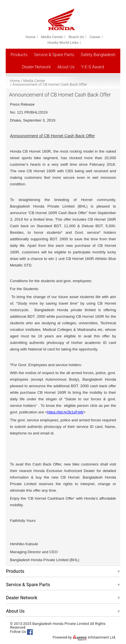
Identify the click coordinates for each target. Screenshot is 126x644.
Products (19, 55)
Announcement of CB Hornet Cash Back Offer (50, 84)
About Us (66, 67)
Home (31, 37)
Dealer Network (37, 67)
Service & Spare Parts (54, 55)
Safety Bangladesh (98, 55)
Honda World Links (63, 43)
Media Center (52, 37)
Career (95, 37)
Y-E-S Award (92, 67)
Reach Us (76, 37)
